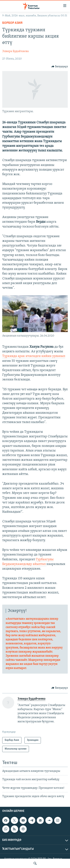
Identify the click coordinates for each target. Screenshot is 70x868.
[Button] (60, 67)
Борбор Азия (12, 23)
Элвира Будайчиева (15, 51)
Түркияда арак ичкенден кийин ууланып (34, 356)
